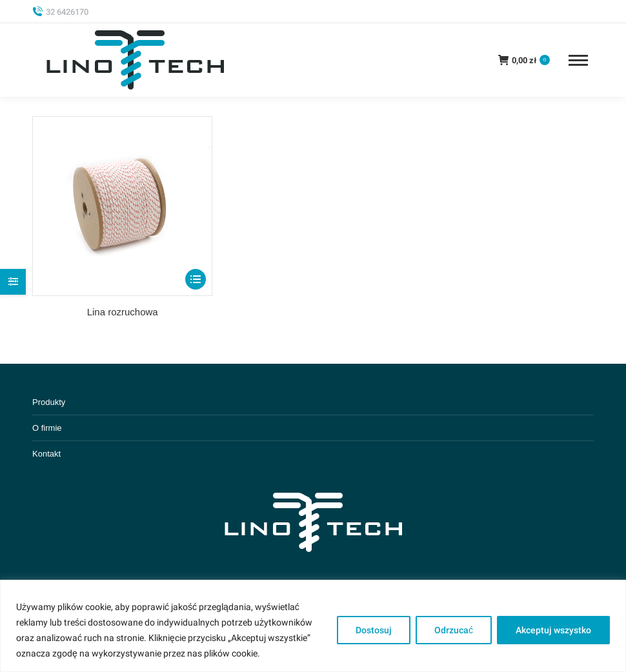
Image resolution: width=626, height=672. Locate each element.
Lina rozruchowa (123, 312)
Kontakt (46, 454)
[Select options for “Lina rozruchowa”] (196, 279)
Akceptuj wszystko (553, 630)
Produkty (49, 402)
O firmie (47, 428)
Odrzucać (454, 630)
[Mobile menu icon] (578, 60)
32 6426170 (60, 12)
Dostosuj (374, 630)
